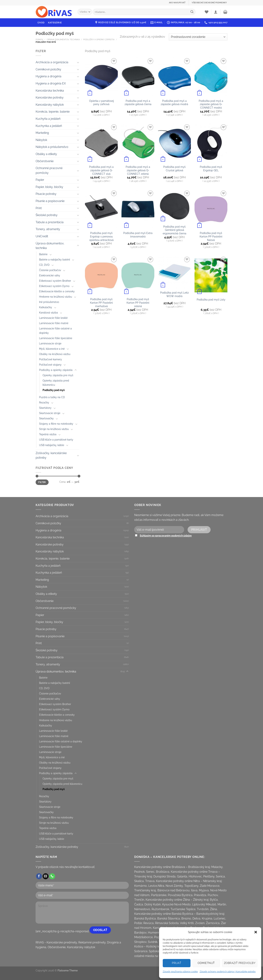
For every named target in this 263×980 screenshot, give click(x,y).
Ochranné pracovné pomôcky (49, 170)
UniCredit (42, 236)
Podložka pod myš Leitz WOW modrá (175, 294)
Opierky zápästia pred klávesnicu (56, 383)
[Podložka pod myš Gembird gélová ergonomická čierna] (174, 206)
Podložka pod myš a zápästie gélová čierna (138, 103)
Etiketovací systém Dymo (54, 286)
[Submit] (192, 12)
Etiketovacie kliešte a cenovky (57, 291)
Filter (42, 482)
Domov (39, 39)
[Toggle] (78, 62)
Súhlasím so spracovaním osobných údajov (166, 536)
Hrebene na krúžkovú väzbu (56, 297)
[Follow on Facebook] (39, 876)
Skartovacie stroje (50, 413)
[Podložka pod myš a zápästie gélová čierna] (138, 77)
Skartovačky (46, 418)
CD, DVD (44, 265)
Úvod (41, 23)
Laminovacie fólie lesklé (53, 318)
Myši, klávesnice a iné (52, 349)
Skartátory (45, 408)
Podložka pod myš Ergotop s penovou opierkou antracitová (101, 236)
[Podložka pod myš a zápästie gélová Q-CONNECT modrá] (211, 77)
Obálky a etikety (46, 154)
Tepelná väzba (48, 434)
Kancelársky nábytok (50, 105)
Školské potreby (47, 215)
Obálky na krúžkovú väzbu (55, 354)
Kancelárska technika (50, 91)
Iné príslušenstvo (49, 302)
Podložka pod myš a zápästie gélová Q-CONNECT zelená (138, 170)
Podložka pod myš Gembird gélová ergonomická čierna (175, 230)
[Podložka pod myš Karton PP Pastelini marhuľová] (101, 275)
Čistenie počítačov (50, 270)
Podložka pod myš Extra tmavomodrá (138, 235)
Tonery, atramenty (48, 229)
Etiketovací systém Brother (55, 281)
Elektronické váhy (50, 275)
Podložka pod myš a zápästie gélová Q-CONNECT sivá (101, 170)
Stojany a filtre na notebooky (56, 424)
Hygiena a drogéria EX (51, 83)
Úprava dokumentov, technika (63, 39)
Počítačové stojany (50, 365)
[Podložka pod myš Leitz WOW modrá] (174, 272)
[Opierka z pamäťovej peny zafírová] (101, 77)
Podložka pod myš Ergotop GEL (211, 169)
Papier (40, 180)
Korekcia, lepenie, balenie (53, 112)
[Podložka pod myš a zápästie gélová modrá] (174, 77)
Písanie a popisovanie (50, 201)
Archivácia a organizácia (52, 62)
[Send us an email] (46, 876)
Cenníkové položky (48, 69)
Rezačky (44, 402)
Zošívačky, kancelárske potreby (51, 455)
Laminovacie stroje (50, 343)
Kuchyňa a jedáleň (48, 119)
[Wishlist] (207, 12)
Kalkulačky (46, 307)
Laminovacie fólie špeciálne (56, 338)
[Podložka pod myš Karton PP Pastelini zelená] (138, 275)
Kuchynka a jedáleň (49, 126)
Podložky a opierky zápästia (99, 39)
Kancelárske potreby (50, 98)
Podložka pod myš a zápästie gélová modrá (174, 103)
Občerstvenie (45, 161)
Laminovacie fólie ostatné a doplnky (55, 331)
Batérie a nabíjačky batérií (55, 259)
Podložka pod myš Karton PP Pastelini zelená (138, 303)
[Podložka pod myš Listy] (211, 275)
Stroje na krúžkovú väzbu (54, 429)
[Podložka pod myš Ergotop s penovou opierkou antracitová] (101, 209)
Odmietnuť (206, 963)
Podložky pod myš (54, 390)
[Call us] (52, 876)
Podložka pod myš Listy (211, 300)
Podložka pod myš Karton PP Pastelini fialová (211, 236)
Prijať (177, 963)
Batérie (43, 254)
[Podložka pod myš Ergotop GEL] (211, 143)
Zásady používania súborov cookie (180, 972)
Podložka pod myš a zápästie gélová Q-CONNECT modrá (211, 104)
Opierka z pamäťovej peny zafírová (101, 103)
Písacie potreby (46, 194)
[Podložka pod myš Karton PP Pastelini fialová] (211, 209)
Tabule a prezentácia (50, 222)
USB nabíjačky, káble (52, 445)
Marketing (42, 133)
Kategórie (55, 23)
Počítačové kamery (50, 359)
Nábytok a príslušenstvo (52, 147)
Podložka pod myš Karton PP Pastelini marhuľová (101, 303)
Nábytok (41, 140)
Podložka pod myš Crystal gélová (174, 169)
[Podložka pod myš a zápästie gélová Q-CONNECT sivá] (101, 143)
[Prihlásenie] (216, 12)
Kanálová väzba (48, 312)
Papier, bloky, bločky (49, 187)
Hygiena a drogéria (48, 76)
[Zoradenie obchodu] (198, 37)
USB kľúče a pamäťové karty (56, 440)
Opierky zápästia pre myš (58, 375)
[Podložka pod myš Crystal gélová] (174, 143)
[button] (256, 932)
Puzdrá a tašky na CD (52, 397)
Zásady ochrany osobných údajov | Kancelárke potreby (228, 972)
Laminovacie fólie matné (54, 323)
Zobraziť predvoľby (240, 963)
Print (39, 208)
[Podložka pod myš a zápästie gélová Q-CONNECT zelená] (138, 143)
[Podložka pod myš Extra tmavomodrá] (138, 209)
